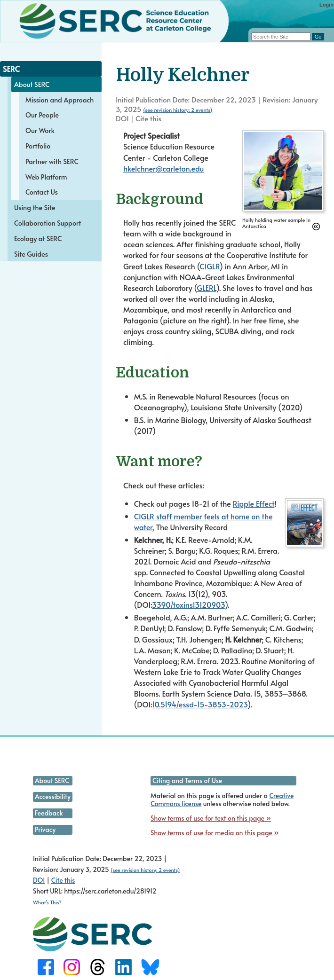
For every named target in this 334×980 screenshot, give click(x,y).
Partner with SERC (52, 161)
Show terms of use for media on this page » (215, 833)
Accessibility (53, 796)
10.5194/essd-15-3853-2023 (200, 704)
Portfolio (38, 146)
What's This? (47, 902)
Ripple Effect (254, 503)
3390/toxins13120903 (188, 604)
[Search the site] (281, 37)
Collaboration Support (48, 223)
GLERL (206, 288)
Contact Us (42, 192)
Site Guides (31, 254)
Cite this (148, 118)
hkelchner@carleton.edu (164, 168)
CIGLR (209, 266)
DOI (122, 118)
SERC (11, 69)
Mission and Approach (60, 100)
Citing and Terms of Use (187, 780)
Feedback (49, 813)
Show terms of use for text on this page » (211, 818)
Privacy (45, 829)
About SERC (32, 84)
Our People (42, 115)
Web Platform (46, 177)
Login (326, 5)
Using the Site (35, 207)
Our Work (40, 130)
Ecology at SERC (38, 238)
